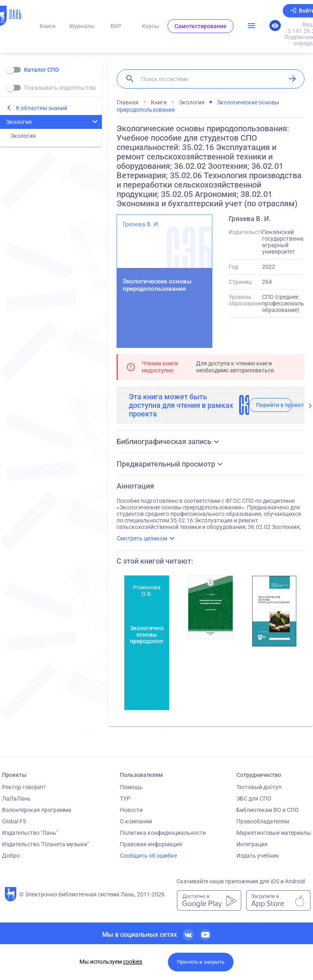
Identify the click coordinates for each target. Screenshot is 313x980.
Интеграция (252, 844)
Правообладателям (263, 821)
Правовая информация (151, 844)
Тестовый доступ (259, 787)
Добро (11, 856)
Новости (131, 810)
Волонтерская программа (37, 810)
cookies (133, 962)
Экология (19, 122)
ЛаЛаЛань (16, 799)
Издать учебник (258, 856)
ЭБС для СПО (254, 799)
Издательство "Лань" (30, 833)
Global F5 (14, 821)
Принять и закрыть (201, 962)
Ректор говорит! (24, 787)
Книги (47, 26)
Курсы (150, 26)
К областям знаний (42, 108)
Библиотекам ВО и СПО (268, 810)
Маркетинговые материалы (274, 833)
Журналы (82, 26)
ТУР (125, 799)
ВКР (116, 26)
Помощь (131, 787)
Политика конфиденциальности (163, 833)
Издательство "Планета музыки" (45, 844)
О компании (136, 821)
